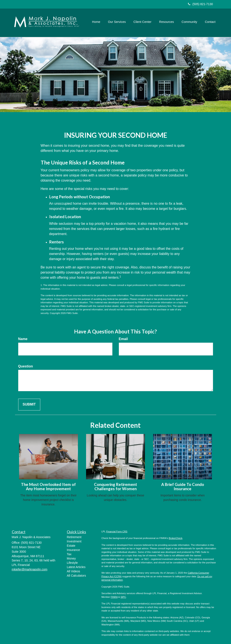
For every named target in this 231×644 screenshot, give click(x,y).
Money (71, 558)
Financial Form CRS (117, 531)
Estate (71, 546)
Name (23, 339)
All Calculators (76, 576)
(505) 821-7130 (200, 4)
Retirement (74, 537)
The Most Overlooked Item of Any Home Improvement (48, 487)
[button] (117, 22)
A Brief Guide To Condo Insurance (183, 487)
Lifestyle (72, 563)
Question (26, 366)
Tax (69, 554)
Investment (74, 541)
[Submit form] (29, 405)
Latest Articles (76, 567)
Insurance (73, 550)
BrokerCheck (176, 538)
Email (123, 339)
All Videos (73, 571)
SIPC (123, 597)
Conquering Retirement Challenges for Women (115, 487)
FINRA (114, 597)
